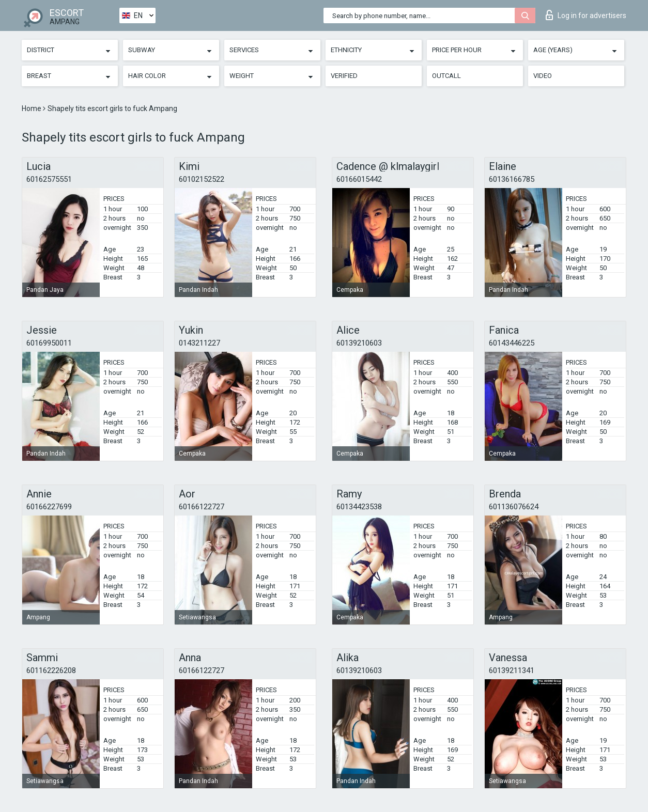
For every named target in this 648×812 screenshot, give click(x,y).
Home (32, 108)
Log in (586, 15)
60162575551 (49, 179)
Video (543, 76)
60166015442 (359, 179)
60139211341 (512, 670)
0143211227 (199, 343)
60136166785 (512, 179)
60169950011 (49, 343)
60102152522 (202, 179)
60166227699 (49, 507)
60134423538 (359, 507)
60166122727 (202, 507)
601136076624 (514, 507)
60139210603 (359, 343)
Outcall (446, 76)
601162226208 (51, 670)
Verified (344, 76)
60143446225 (512, 343)
